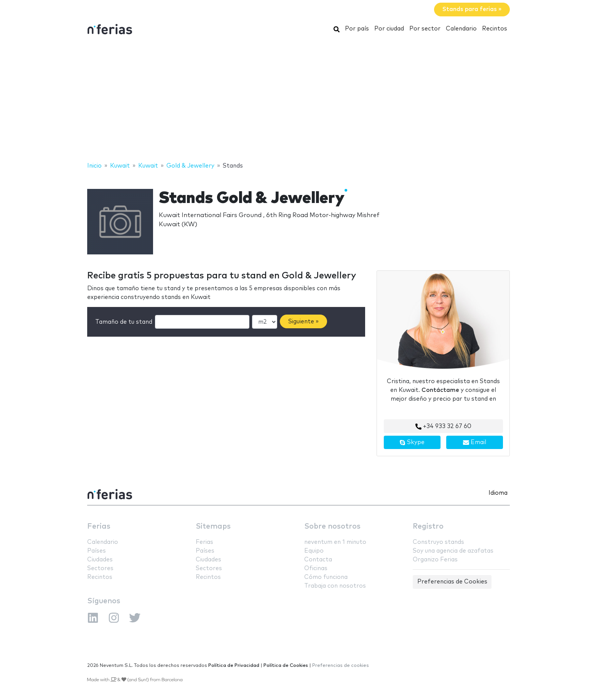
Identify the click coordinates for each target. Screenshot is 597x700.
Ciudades (100, 560)
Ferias (99, 527)
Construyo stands (438, 542)
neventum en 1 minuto (335, 542)
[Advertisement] (298, 100)
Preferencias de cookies (341, 666)
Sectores (100, 568)
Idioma (498, 493)
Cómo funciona (326, 577)
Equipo (314, 551)
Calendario (461, 29)
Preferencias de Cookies (452, 582)
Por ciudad (389, 29)
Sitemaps (213, 527)
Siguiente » (303, 322)
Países (97, 551)
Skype (412, 443)
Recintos (495, 29)
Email (475, 443)
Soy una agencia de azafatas (453, 551)
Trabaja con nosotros (335, 586)
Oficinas (316, 568)
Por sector (425, 29)
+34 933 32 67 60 (443, 427)
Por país (357, 29)
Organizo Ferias (435, 560)
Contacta (318, 560)
